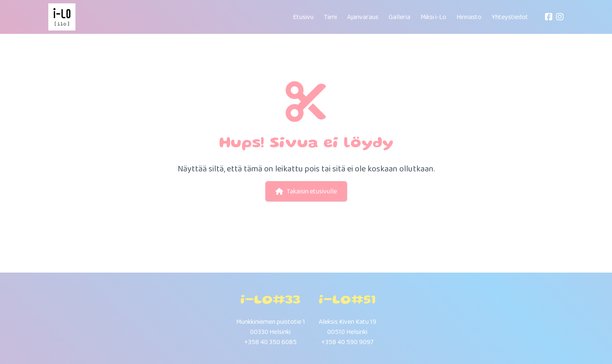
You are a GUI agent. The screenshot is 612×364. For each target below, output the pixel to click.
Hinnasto (469, 17)
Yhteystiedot (510, 17)
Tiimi (330, 17)
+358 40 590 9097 (347, 342)
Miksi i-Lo (433, 17)
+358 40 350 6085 (270, 342)
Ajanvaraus (363, 17)
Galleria (399, 17)
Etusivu (303, 17)
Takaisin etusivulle (306, 191)
